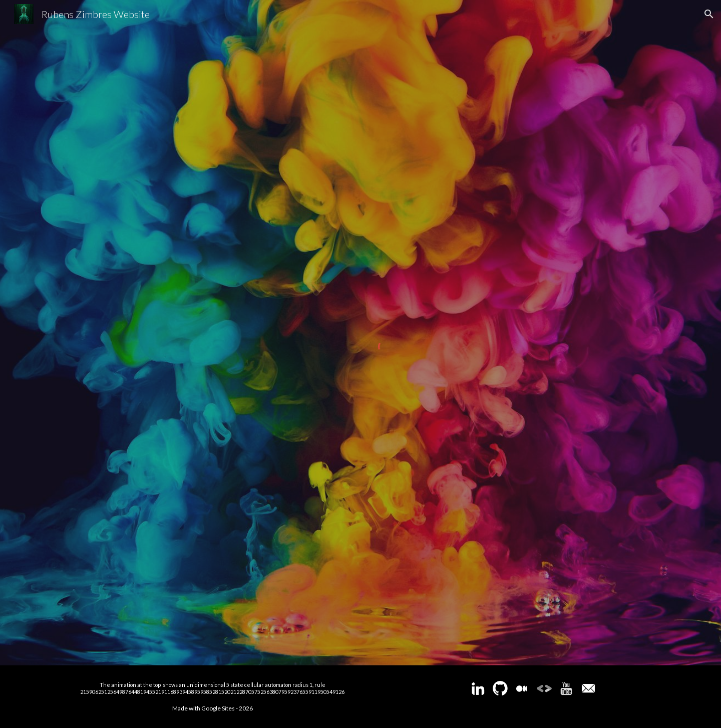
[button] (709, 14)
